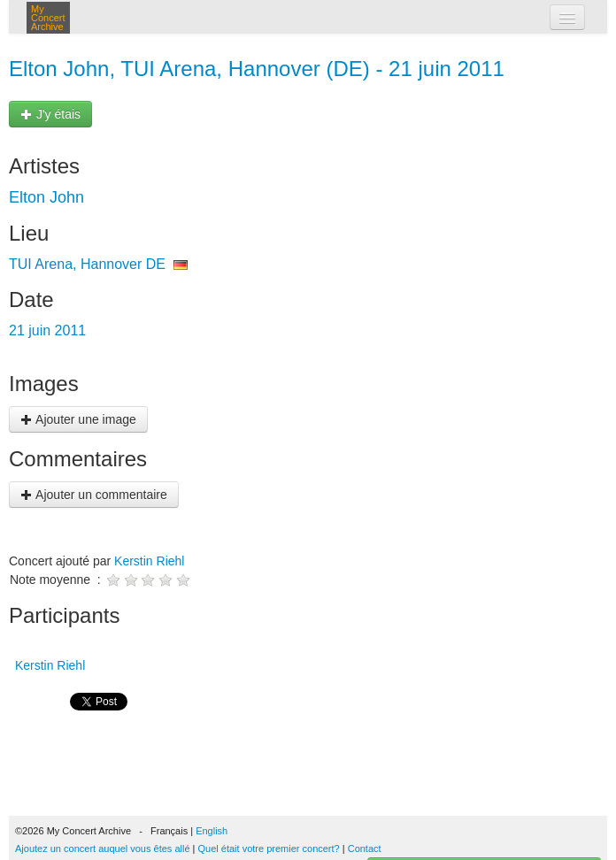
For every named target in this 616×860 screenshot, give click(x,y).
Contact (365, 848)
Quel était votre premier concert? (269, 848)
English (212, 831)
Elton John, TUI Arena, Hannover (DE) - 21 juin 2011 (257, 69)
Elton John (46, 197)
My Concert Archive (48, 18)
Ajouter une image (78, 419)
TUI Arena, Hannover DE (87, 264)
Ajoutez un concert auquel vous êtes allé (103, 848)
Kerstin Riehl (149, 561)
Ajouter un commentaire (94, 495)
